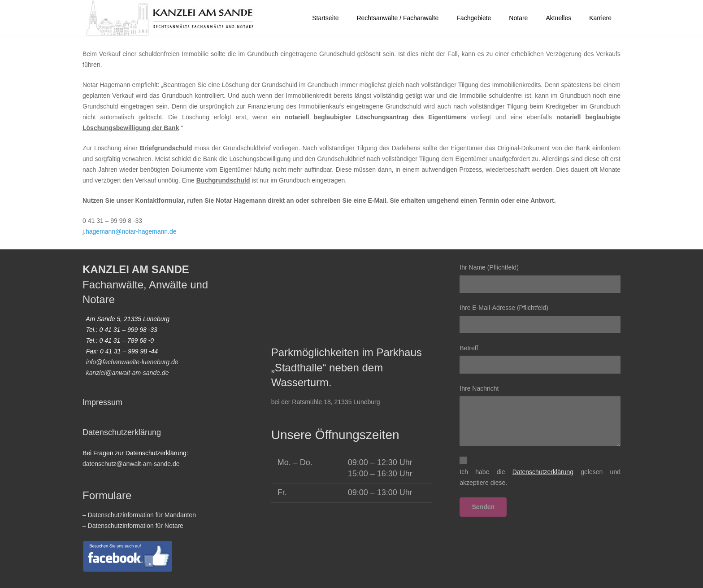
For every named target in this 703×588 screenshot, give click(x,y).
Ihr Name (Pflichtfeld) (540, 278)
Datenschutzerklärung (122, 432)
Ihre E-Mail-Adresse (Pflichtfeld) (540, 319)
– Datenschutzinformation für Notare (133, 526)
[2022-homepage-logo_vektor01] (171, 18)
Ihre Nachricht (540, 416)
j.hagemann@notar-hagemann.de (130, 231)
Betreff (540, 359)
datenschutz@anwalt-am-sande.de (131, 464)
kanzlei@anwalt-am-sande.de (128, 373)
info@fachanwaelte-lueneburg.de (132, 362)
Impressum (102, 402)
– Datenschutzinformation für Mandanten (139, 515)
